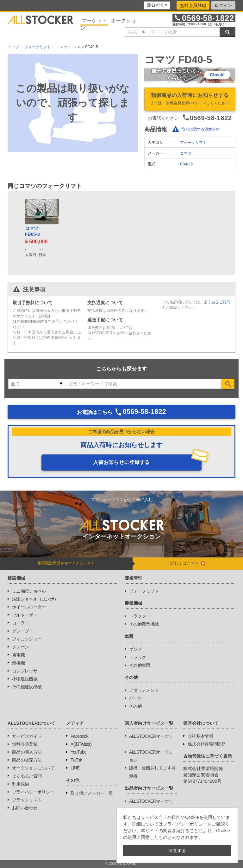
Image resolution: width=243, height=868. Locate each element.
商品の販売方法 (27, 760)
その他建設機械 (27, 687)
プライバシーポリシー (33, 792)
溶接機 (18, 663)
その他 (135, 706)
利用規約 (20, 784)
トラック (137, 657)
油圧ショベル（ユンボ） (35, 599)
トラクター (140, 616)
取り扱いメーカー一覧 (92, 793)
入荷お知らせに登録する (121, 462)
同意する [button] (177, 851)
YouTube (78, 752)
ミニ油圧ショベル (29, 591)
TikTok (76, 760)
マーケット (94, 20)
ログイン (223, 5)
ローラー (20, 623)
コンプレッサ (25, 671)
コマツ (186, 153)
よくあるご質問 (217, 302)
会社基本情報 (200, 736)
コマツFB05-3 (32, 231)
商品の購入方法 (27, 752)
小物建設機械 (25, 679)
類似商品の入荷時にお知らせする (190, 100)
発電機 (18, 655)
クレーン (20, 647)
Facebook (79, 736)
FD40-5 (186, 164)
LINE (75, 768)
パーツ (135, 698)
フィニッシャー (27, 639)
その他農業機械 (144, 624)
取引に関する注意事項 (201, 129)
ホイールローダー (29, 607)
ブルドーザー (25, 615)
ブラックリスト (27, 800)
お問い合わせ (25, 808)
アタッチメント (144, 690)
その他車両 (140, 665)
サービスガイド (27, 736)
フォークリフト (193, 143)
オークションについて (33, 768)
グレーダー (23, 631)
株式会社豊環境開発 (207, 744)
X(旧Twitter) (81, 744)
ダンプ (135, 649)
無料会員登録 (193, 5)
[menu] (157, 5)
